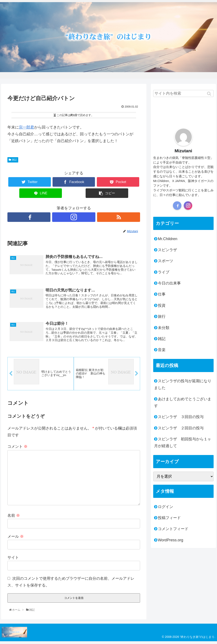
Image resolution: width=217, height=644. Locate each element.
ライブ (164, 272)
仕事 (162, 294)
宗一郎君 (26, 127)
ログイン (166, 507)
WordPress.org (171, 540)
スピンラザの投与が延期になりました (183, 384)
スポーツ (166, 261)
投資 (162, 305)
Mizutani (183, 151)
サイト (13, 560)
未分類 (164, 328)
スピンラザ (167, 250)
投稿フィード (169, 518)
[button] (209, 94)
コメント (17, 449)
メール (16, 539)
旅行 (162, 316)
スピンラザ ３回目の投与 (181, 417)
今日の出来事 (169, 283)
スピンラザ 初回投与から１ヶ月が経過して (183, 442)
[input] (183, 93)
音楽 (162, 350)
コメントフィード (173, 529)
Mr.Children (168, 239)
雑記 (14, 160)
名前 (14, 518)
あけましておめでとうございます (183, 402)
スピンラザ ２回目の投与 (181, 428)
